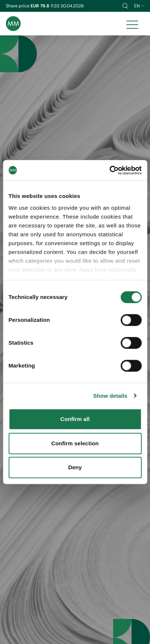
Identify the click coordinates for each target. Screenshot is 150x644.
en (139, 6)
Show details (110, 396)
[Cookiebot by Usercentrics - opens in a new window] (109, 170)
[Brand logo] (13, 24)
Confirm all (75, 419)
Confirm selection (75, 443)
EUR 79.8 (41, 6)
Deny (75, 467)
